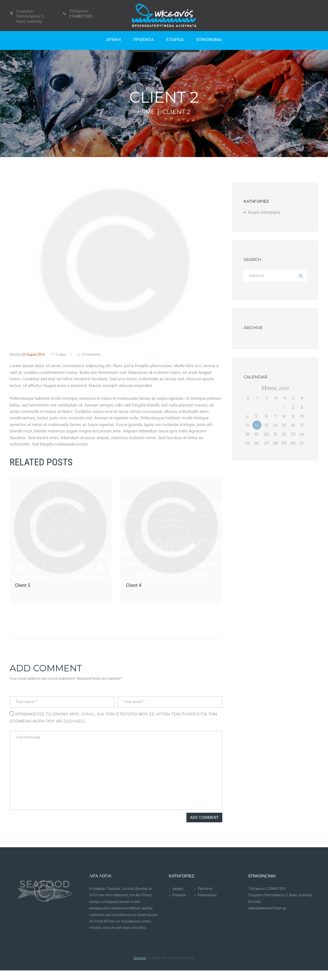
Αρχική (178, 898)
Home (146, 112)
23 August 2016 (34, 355)
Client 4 (135, 585)
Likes (63, 355)
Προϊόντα (206, 898)
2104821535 (81, 16)
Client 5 (23, 585)
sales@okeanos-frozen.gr (269, 918)
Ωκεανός (140, 967)
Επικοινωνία (208, 905)
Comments (97, 355)
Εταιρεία (179, 905)
